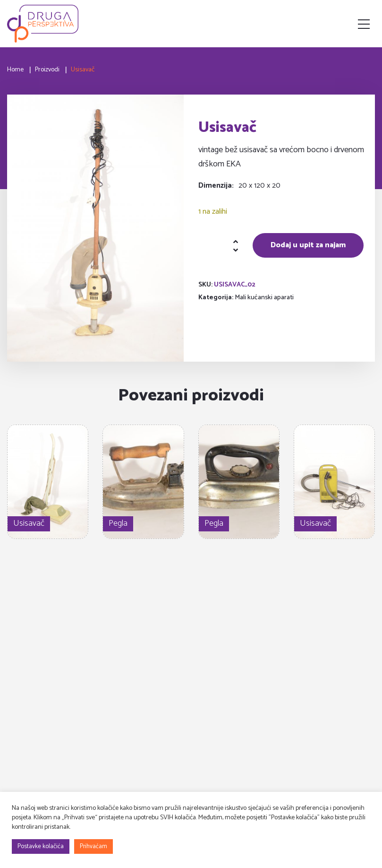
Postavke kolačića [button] (41, 846)
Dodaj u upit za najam (308, 245)
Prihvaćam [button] (93, 846)
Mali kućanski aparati (264, 298)
